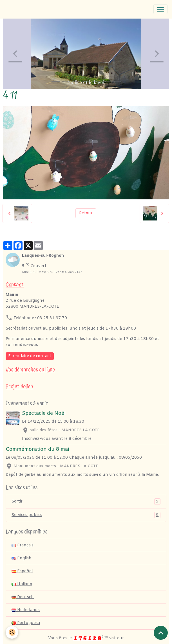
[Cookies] (12, 632)
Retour (86, 213)
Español (22, 571)
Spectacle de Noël (44, 414)
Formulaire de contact (30, 356)
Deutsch (23, 597)
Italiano (22, 584)
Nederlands (26, 610)
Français (23, 545)
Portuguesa (26, 623)
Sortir (86, 502)
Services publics (86, 515)
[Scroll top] (161, 633)
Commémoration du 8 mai (37, 450)
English (22, 558)
